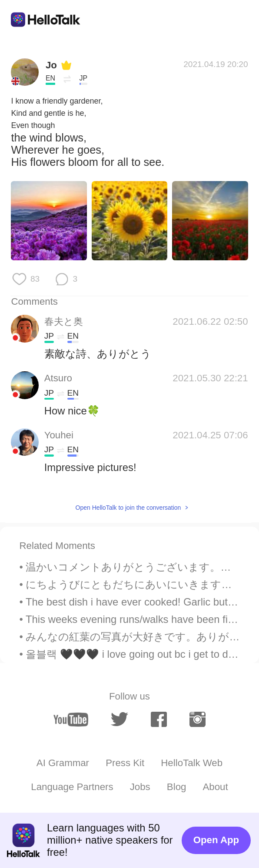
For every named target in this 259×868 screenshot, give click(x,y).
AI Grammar (63, 763)
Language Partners (72, 787)
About (216, 787)
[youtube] (71, 720)
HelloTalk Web (192, 763)
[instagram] (198, 719)
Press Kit (125, 763)
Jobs (140, 787)
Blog (177, 787)
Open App (216, 840)
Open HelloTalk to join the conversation (128, 508)
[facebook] (159, 719)
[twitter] (120, 719)
